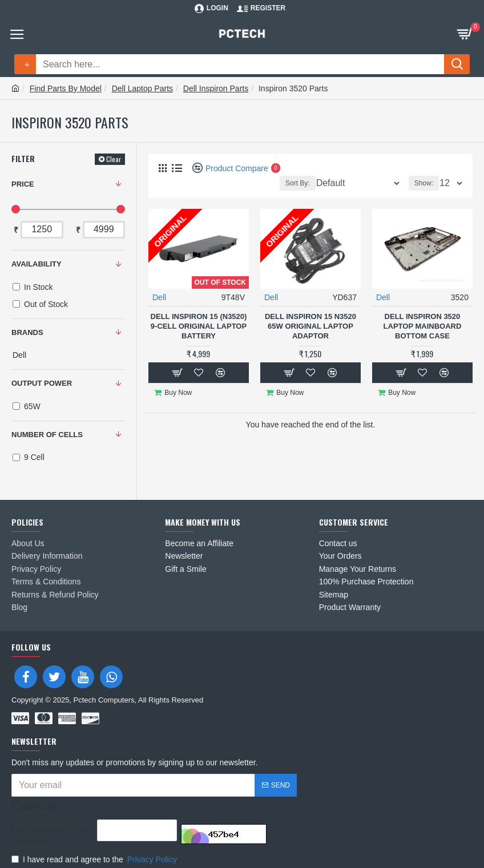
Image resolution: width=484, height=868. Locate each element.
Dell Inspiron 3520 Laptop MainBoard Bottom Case (423, 326)
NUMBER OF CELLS (47, 435)
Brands (27, 332)
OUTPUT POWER (42, 383)
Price (23, 184)
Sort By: (298, 183)
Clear (114, 159)
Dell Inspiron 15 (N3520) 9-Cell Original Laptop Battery (199, 326)
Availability (37, 264)
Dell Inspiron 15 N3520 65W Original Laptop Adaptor (310, 326)
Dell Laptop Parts (142, 88)
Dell (159, 297)
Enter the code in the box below (48, 826)
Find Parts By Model (66, 88)
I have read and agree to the (95, 851)
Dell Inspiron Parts (216, 88)
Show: (424, 183)
